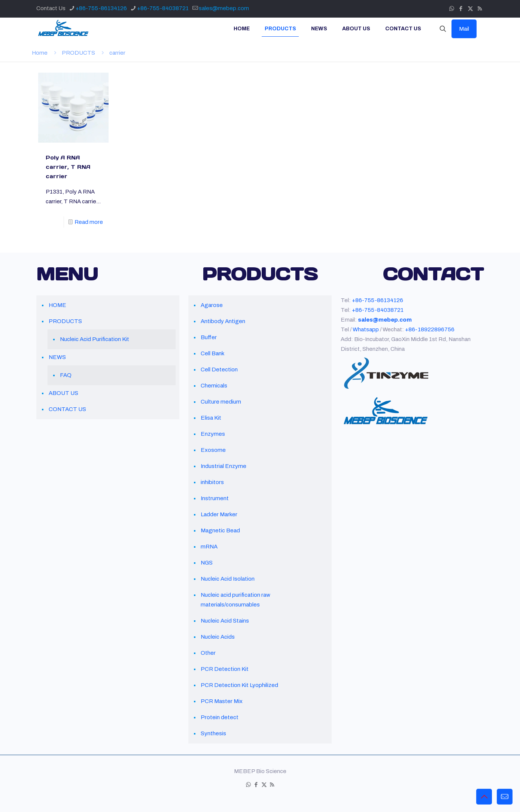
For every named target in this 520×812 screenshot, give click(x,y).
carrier (117, 53)
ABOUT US (63, 393)
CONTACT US (67, 409)
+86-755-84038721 (378, 310)
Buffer (209, 337)
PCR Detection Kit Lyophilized (239, 685)
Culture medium (221, 402)
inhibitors (212, 482)
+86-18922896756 (430, 329)
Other (208, 653)
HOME (57, 305)
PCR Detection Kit (225, 669)
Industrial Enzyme (223, 466)
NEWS (57, 357)
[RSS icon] (480, 9)
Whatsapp (366, 329)
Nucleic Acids (218, 637)
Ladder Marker (219, 514)
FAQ (66, 375)
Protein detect (220, 717)
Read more (89, 222)
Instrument (215, 498)
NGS (207, 563)
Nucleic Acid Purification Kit (95, 339)
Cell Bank (212, 353)
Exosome (213, 450)
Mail (464, 29)
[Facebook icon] (461, 9)
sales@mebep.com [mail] (224, 8)
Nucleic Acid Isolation (228, 579)
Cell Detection (219, 369)
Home (40, 53)
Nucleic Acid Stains (225, 621)
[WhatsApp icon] (452, 9)
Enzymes (213, 434)
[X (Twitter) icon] (470, 9)
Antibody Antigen (223, 321)
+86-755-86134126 (378, 300)
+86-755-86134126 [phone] (101, 8)
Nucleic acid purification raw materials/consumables (235, 600)
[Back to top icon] (484, 797)
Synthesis (213, 733)
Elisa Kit (211, 418)
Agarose (212, 305)
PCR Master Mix (222, 701)
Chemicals (214, 386)
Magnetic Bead (220, 530)
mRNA (209, 547)
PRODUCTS (78, 53)
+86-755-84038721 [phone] (163, 8)
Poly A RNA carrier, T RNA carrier (68, 167)
